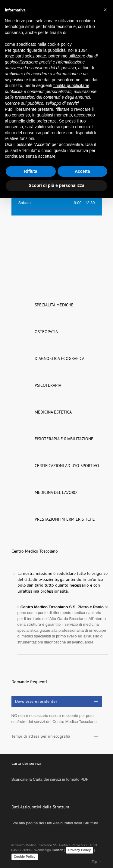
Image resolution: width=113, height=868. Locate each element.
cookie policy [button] (60, 44)
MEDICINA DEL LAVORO (56, 492)
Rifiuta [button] (31, 171)
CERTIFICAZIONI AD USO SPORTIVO (67, 466)
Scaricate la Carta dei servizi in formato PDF (50, 779)
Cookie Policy (25, 857)
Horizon (58, 850)
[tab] (57, 701)
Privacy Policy (80, 850)
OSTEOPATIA (46, 332)
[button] (105, 10)
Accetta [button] (82, 171)
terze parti (14, 56)
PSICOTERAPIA (48, 385)
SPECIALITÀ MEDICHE (54, 305)
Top (95, 862)
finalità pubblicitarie (71, 85)
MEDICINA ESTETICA (53, 412)
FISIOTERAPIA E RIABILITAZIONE (64, 439)
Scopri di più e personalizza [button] (56, 185)
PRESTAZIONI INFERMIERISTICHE (65, 519)
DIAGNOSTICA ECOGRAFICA (60, 358)
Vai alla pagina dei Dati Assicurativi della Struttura (55, 823)
